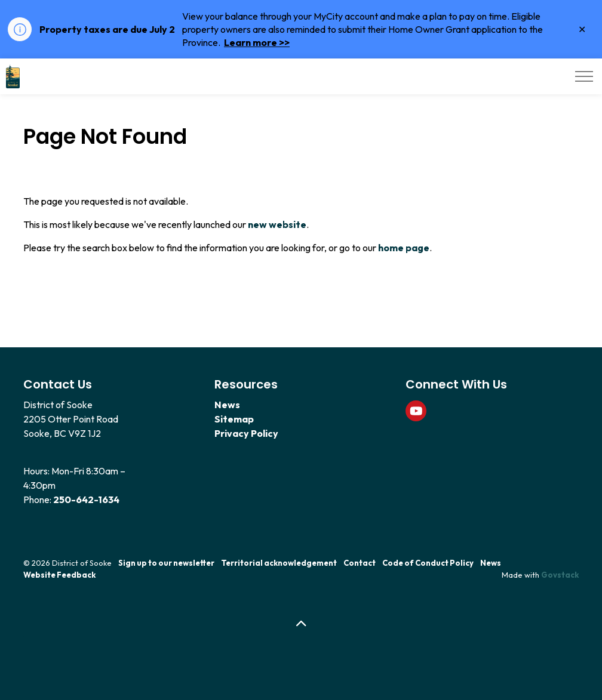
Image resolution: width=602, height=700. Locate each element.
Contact (360, 563)
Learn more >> (257, 42)
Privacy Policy (246, 433)
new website (277, 224)
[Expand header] (584, 76)
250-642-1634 (86, 499)
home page (404, 248)
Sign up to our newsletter (166, 563)
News (227, 405)
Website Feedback (59, 575)
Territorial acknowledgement (279, 563)
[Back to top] (301, 624)
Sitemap (234, 419)
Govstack (560, 575)
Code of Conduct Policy (428, 563)
